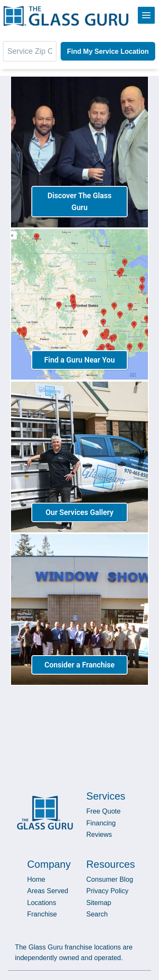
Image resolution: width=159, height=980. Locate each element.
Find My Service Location (108, 51)
